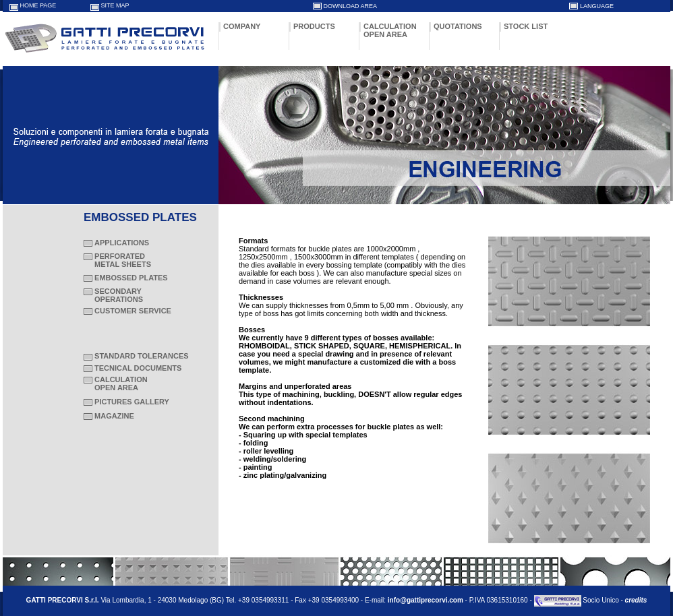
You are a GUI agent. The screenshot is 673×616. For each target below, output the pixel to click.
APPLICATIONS (122, 243)
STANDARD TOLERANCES (142, 356)
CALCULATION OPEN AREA (390, 30)
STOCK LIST (526, 26)
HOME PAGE (38, 5)
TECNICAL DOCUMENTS (138, 368)
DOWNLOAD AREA (351, 6)
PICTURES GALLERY (132, 402)
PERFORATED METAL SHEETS (117, 260)
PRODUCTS (314, 26)
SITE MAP (115, 5)
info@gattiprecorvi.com (426, 600)
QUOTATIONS (458, 26)
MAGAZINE (114, 416)
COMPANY (242, 26)
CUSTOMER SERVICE (133, 311)
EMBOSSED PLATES (131, 278)
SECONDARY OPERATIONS (113, 295)
